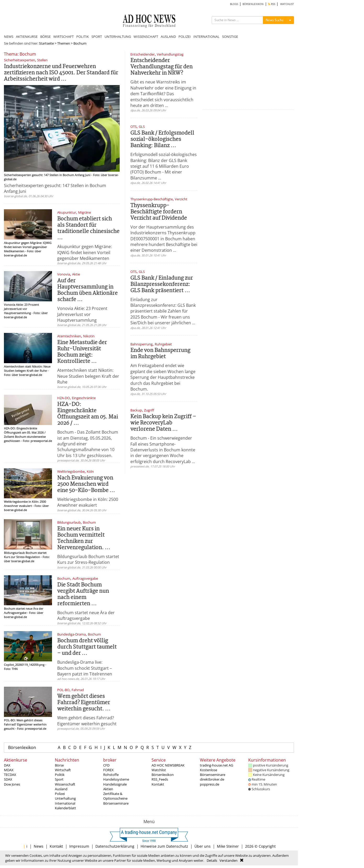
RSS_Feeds (160, 779)
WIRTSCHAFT (63, 37)
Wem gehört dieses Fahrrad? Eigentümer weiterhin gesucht (87, 721)
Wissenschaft (65, 784)
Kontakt (158, 784)
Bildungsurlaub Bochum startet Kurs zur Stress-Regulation (88, 559)
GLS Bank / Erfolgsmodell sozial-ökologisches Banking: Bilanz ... (162, 139)
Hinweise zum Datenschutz (164, 846)
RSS (272, 4)
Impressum (79, 846)
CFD (106, 765)
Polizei (60, 794)
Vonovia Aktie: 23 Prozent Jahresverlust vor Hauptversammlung (82, 314)
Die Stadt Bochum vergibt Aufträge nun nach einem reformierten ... (83, 594)
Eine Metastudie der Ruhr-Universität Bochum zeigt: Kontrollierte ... (82, 352)
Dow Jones (12, 784)
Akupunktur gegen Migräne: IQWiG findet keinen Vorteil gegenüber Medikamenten (85, 252)
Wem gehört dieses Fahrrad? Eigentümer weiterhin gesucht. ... (84, 703)
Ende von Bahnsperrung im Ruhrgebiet (160, 354)
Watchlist (159, 770)
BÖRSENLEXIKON (253, 4)
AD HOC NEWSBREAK (168, 765)
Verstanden (229, 860)
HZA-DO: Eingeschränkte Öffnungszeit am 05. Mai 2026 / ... (88, 414)
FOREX (108, 770)
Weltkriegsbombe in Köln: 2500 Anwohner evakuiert (88, 502)
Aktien (108, 789)
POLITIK (83, 37)
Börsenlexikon (22, 747)
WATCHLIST (287, 4)
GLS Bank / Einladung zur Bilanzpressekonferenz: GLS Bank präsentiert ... (162, 285)
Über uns (203, 846)
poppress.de (210, 784)
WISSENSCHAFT (146, 37)
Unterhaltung (65, 798)
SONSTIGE (230, 37)
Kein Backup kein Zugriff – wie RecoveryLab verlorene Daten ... (163, 423)
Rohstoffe (111, 775)
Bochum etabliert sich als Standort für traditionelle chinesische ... (88, 228)
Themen (64, 43)
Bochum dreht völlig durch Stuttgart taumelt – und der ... (87, 647)
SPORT (97, 37)
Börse (59, 765)
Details (212, 860)
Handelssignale (115, 784)
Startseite (46, 43)
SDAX (8, 779)
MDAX (9, 770)
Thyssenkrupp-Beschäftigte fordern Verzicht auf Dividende (159, 212)
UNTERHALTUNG (118, 37)
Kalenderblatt (65, 808)
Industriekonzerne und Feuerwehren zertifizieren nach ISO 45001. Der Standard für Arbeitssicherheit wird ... (61, 73)
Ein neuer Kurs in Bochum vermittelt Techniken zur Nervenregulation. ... (84, 538)
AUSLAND (168, 37)
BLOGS (234, 4)
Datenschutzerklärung (115, 846)
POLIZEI (185, 37)
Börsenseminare (116, 803)
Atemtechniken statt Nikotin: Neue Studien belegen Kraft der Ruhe (88, 376)
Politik (60, 775)
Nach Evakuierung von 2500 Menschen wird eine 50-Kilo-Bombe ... (86, 484)
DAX (7, 765)
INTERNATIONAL (206, 37)
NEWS (9, 37)
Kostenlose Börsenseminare (213, 772)
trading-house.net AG (216, 765)
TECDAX (10, 775)
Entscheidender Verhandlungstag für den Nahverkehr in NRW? (161, 67)
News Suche (275, 20)
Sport (59, 779)
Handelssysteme (116, 779)
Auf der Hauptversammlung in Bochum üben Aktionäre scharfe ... (87, 290)
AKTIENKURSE (27, 37)
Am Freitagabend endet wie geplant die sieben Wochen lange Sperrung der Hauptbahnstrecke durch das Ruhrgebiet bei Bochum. (163, 377)
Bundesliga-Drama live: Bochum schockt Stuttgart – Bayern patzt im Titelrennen (85, 668)
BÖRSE (45, 37)
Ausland (61, 789)
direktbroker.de (212, 779)
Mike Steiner (228, 846)
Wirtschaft (63, 770)
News (39, 846)
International (65, 803)
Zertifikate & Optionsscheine (115, 796)
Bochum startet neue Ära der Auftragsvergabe (86, 615)
